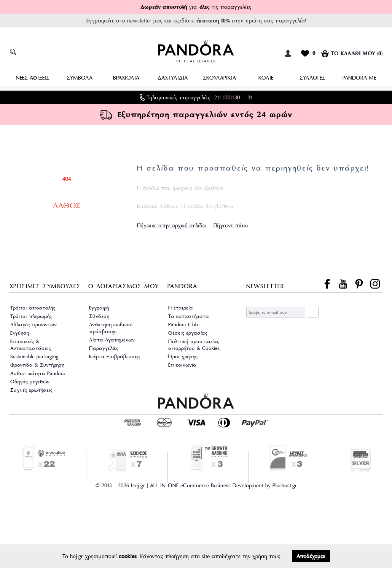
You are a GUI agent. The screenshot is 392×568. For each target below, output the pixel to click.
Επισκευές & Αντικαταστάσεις (31, 345)
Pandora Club (183, 325)
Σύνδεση (99, 316)
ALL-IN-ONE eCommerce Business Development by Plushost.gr (223, 485)
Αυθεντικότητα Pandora (38, 373)
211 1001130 (227, 97)
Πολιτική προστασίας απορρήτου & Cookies (194, 345)
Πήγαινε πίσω (231, 225)
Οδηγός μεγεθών (30, 382)
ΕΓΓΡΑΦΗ (313, 312)
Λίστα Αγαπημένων (112, 340)
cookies (128, 556)
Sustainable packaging (34, 357)
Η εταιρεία (181, 308)
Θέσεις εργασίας (188, 333)
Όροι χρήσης (183, 357)
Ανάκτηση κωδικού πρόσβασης (111, 328)
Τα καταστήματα (189, 316)
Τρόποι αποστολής (33, 308)
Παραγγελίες (104, 348)
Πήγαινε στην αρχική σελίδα (171, 225)
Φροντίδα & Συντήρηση (37, 365)
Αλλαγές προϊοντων (33, 325)
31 (250, 97)
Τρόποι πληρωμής (31, 316)
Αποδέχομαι (311, 556)
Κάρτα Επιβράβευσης (114, 357)
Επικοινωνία (182, 365)
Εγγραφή (99, 308)
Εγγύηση (20, 333)
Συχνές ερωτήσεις (31, 390)
